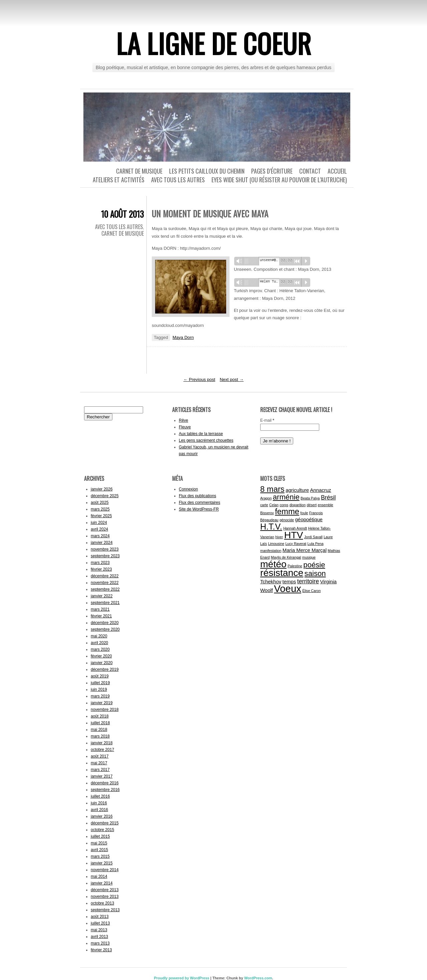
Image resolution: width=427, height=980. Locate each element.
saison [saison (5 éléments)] (315, 573)
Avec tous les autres (178, 180)
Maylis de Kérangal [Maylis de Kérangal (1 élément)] (286, 557)
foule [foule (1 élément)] (304, 513)
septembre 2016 (105, 790)
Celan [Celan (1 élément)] (274, 505)
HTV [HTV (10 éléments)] (294, 535)
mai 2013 (99, 930)
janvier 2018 (102, 743)
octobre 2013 (102, 903)
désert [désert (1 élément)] (312, 505)
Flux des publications (197, 496)
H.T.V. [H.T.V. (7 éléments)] (271, 527)
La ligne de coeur (214, 43)
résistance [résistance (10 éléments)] (282, 573)
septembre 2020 (105, 629)
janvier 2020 (102, 663)
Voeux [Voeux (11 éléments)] (288, 589)
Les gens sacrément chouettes (206, 440)
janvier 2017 (102, 776)
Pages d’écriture (272, 171)
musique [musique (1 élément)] (309, 557)
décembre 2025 (105, 496)
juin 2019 (99, 690)
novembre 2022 (105, 583)
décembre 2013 (105, 890)
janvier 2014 (102, 883)
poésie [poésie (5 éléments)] (314, 565)
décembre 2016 (105, 783)
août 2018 (100, 716)
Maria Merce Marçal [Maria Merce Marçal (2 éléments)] (305, 550)
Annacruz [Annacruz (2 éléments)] (320, 490)
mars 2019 (100, 696)
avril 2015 (99, 850)
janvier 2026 (102, 489)
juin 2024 (99, 523)
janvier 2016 (102, 816)
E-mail (267, 420)
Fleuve (185, 427)
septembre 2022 (105, 589)
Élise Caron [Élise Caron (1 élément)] (311, 591)
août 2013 (100, 917)
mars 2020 (100, 649)
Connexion (188, 489)
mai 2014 (99, 876)
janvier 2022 (102, 596)
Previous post (199, 379)
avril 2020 (99, 643)
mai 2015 (99, 843)
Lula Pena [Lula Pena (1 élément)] (316, 544)
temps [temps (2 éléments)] (289, 581)
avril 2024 (99, 529)
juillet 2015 (100, 836)
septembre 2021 (105, 603)
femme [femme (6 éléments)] (287, 511)
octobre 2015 (102, 830)
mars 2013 (100, 943)
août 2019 (100, 676)
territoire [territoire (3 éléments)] (308, 581)
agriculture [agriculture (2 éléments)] (297, 490)
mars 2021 (100, 609)
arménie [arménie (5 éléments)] (286, 497)
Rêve (183, 420)
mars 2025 (100, 509)
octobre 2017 (102, 750)
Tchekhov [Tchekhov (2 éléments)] (271, 581)
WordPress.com (258, 978)
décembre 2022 (105, 576)
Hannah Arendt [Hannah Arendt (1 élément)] (295, 528)
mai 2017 (99, 763)
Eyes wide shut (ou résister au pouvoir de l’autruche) (279, 180)
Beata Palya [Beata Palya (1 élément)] (310, 498)
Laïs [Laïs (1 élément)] (264, 544)
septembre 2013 (105, 910)
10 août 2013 (122, 214)
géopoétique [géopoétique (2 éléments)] (309, 519)
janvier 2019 (102, 703)
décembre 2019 (105, 669)
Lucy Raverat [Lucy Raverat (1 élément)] (296, 544)
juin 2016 (99, 803)
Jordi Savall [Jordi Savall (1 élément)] (313, 537)
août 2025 (100, 503)
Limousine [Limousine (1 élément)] (276, 544)
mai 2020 (99, 636)
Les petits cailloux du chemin (207, 171)
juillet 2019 (100, 683)
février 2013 (101, 950)
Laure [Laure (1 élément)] (328, 537)
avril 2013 (99, 937)
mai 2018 (99, 730)
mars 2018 (100, 736)
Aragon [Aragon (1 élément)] (266, 498)
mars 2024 (100, 536)
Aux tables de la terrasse (201, 434)
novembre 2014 (105, 870)
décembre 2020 (105, 623)
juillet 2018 (100, 723)
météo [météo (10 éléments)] (273, 564)
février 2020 (101, 656)
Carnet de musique (139, 171)
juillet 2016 (100, 796)
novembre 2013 (105, 897)
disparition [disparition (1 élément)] (298, 505)
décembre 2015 (105, 823)
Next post (232, 379)
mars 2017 (100, 770)
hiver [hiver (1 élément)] (279, 537)
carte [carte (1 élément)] (264, 505)
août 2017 (100, 756)
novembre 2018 (105, 710)
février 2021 (101, 616)
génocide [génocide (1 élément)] (287, 520)
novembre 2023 (105, 549)
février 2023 (101, 569)
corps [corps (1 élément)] (284, 505)
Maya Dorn (183, 337)
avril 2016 (99, 810)
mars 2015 (100, 856)
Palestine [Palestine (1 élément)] (295, 566)
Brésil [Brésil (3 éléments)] (328, 498)
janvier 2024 (102, 543)
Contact (310, 171)
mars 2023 (100, 563)
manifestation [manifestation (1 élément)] (271, 551)
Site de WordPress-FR (199, 509)
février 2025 (101, 516)
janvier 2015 (102, 863)
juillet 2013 (100, 923)
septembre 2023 (105, 556)
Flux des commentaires (199, 503)
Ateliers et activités (119, 180)
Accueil (337, 171)
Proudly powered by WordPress (181, 978)
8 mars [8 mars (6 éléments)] (272, 489)
